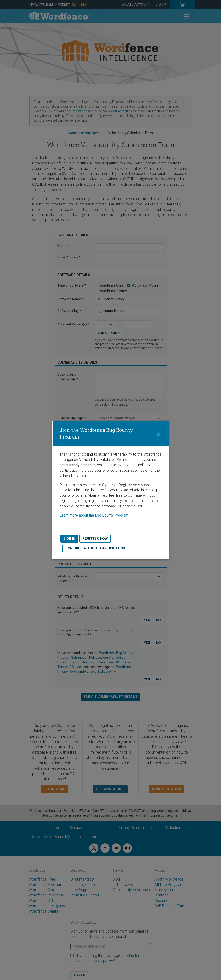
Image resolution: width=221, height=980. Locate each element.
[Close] (158, 433)
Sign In (69, 539)
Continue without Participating (95, 548)
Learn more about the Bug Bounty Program (94, 515)
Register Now (95, 539)
